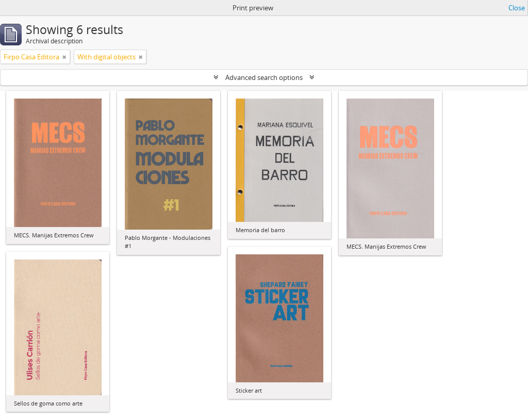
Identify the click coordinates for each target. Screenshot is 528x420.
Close (517, 8)
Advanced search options (264, 77)
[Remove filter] (64, 57)
